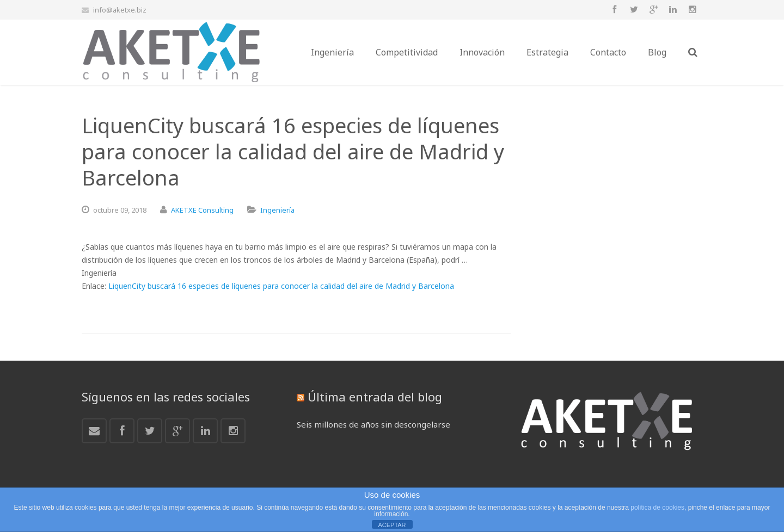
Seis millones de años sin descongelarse (373, 424)
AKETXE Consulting (202, 210)
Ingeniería (277, 210)
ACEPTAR (392, 525)
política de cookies (657, 508)
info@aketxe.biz (120, 10)
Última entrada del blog (375, 397)
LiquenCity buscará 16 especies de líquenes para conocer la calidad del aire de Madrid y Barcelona (281, 286)
